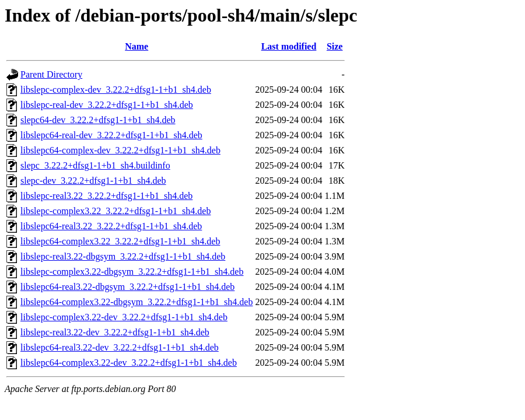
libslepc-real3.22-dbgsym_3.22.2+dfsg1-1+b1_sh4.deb (123, 256)
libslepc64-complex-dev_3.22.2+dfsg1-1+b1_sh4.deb (120, 150)
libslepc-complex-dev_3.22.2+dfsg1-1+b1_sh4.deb (116, 90)
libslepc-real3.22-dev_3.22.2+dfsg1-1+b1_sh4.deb (115, 332)
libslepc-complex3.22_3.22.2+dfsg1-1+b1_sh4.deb (116, 211)
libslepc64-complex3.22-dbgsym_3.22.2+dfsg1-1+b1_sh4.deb (136, 302)
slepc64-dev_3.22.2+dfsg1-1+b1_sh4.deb (98, 120)
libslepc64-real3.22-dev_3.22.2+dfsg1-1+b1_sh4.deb (120, 347)
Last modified (289, 46)
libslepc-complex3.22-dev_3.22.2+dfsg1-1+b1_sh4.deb (124, 317)
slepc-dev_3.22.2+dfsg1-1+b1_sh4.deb (93, 181)
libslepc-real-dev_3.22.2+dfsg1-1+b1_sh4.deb (107, 105)
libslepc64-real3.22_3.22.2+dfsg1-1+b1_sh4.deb (111, 226)
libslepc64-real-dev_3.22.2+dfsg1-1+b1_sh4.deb (111, 135)
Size (335, 46)
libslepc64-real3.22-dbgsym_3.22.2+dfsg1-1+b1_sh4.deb (127, 287)
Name (136, 46)
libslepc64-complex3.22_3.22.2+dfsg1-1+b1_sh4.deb (120, 241)
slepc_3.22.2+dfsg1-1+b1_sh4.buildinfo (95, 165)
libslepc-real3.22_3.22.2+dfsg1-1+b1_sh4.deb (106, 196)
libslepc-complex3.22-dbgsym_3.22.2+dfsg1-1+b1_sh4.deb (132, 272)
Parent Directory (51, 74)
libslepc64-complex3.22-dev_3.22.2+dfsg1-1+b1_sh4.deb (129, 363)
